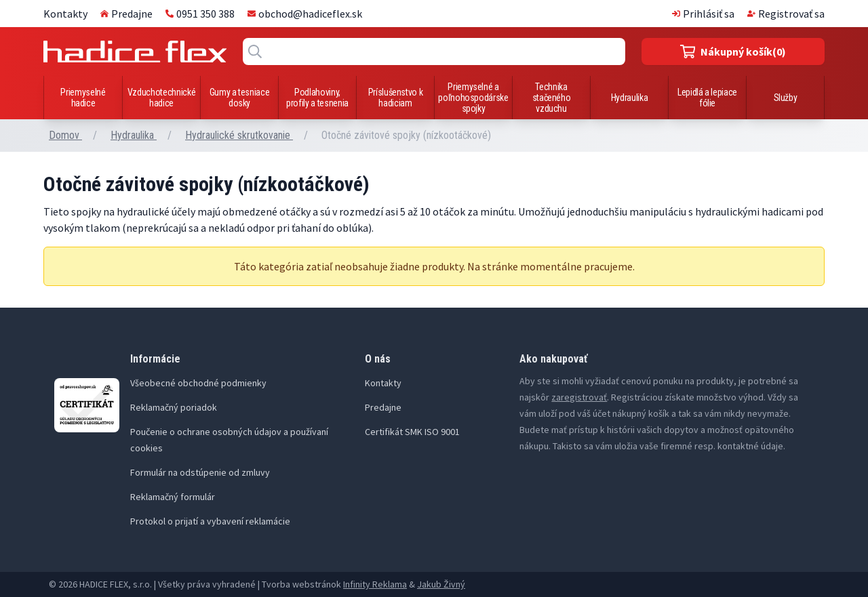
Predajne (126, 14)
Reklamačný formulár (173, 497)
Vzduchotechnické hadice (161, 98)
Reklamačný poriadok (174, 407)
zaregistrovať (579, 397)
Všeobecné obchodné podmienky (198, 383)
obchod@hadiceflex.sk (305, 14)
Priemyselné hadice (83, 98)
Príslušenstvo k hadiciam (396, 98)
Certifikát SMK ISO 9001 (412, 432)
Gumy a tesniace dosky (240, 98)
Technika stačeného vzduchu (552, 98)
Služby (786, 98)
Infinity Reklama (375, 584)
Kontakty (65, 14)
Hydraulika (630, 98)
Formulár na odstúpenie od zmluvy (200, 472)
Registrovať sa (786, 14)
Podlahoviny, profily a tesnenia (317, 98)
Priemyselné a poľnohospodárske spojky (473, 98)
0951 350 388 (200, 14)
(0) (733, 52)
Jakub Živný (441, 584)
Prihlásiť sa (703, 14)
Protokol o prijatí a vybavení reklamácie (210, 521)
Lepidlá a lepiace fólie (707, 98)
